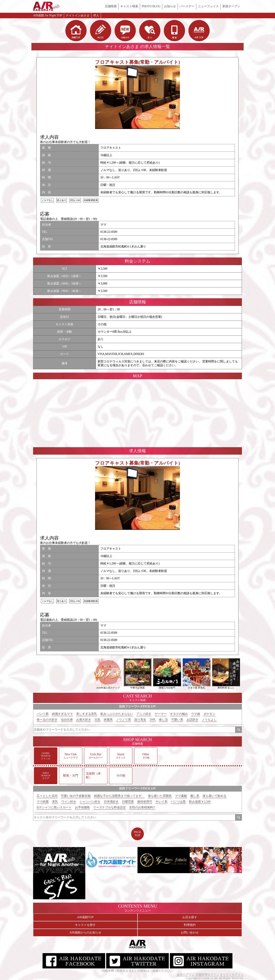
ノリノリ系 (123, 720)
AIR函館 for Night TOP (48, 15)
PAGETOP (137, 834)
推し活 (163, 720)
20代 (153, 720)
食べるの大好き (47, 720)
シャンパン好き (90, 802)
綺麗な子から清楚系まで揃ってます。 (119, 796)
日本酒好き (111, 802)
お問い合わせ (190, 933)
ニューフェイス (208, 6)
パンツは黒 (178, 802)
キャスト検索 (129, 6)
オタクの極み (179, 714)
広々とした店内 (47, 796)
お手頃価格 (82, 807)
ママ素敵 (181, 796)
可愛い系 (177, 720)
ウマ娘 (196, 714)
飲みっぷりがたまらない (117, 714)
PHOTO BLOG (151, 6)
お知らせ (170, 6)
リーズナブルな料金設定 (109, 807)
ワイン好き (69, 802)
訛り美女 (140, 720)
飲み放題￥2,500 (200, 802)
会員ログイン (186, 975)
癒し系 (195, 796)
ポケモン (209, 714)
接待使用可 (145, 802)
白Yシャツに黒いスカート (54, 807)
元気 (97, 720)
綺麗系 (108, 720)
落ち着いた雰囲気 (160, 796)
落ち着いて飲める (215, 796)
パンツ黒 (43, 714)
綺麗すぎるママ (62, 714)
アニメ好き (144, 714)
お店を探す (190, 917)
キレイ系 (161, 802)
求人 (96, 15)
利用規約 (190, 925)
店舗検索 (111, 6)
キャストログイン (232, 975)
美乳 (55, 802)
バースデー (187, 6)
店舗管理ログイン (207, 975)
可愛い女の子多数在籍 (76, 796)
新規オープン (231, 6)
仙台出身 (67, 720)
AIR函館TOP (85, 917)
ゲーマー (161, 714)
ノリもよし (209, 720)
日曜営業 (128, 802)
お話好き (192, 720)
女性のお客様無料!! (142, 807)
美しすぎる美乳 (87, 714)
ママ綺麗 (43, 802)
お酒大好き (84, 720)
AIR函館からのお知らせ (85, 933)
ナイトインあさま (78, 15)
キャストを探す (85, 925)
